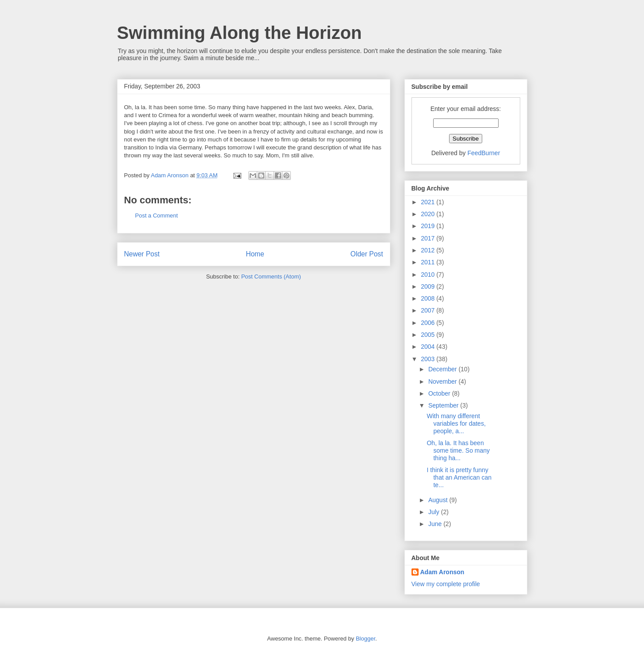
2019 (429, 226)
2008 (429, 298)
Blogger (366, 639)
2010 (429, 275)
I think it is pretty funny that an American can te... (459, 477)
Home (255, 254)
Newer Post (142, 254)
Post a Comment (157, 215)
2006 (429, 323)
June (436, 524)
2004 (429, 347)
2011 (429, 262)
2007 (429, 310)
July (435, 512)
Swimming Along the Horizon (240, 33)
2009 (429, 286)
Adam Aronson (442, 572)
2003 (429, 359)
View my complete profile (446, 584)
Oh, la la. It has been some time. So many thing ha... (458, 450)
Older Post (367, 254)
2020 (429, 214)
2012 (429, 250)
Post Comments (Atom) (271, 277)
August (439, 500)
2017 (429, 238)
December (443, 369)
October (440, 393)
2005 (429, 335)
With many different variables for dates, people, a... (456, 423)
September (444, 405)
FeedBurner (484, 153)
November (443, 381)
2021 (429, 202)
